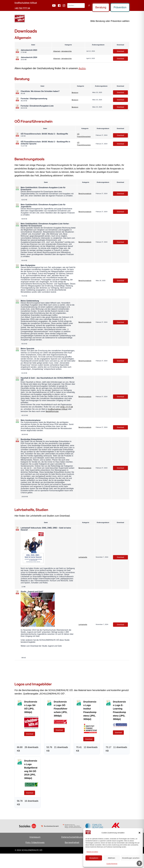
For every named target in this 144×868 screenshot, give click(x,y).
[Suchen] (89, 6)
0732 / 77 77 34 (67, 407)
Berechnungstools (85, 193)
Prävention (120, 7)
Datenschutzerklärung (72, 837)
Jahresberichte (66, 51)
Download (120, 51)
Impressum (35, 837)
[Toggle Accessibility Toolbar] (139, 863)
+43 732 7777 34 (22, 8)
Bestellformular (52, 411)
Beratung (101, 7)
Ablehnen (111, 858)
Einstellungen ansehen (131, 858)
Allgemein (57, 51)
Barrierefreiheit (72, 842)
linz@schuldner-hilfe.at (26, 3)
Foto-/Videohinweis (35, 842)
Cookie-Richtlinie (112, 864)
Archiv (82, 68)
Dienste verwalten (92, 852)
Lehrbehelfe (83, 557)
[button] (139, 833)
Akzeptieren (94, 858)
